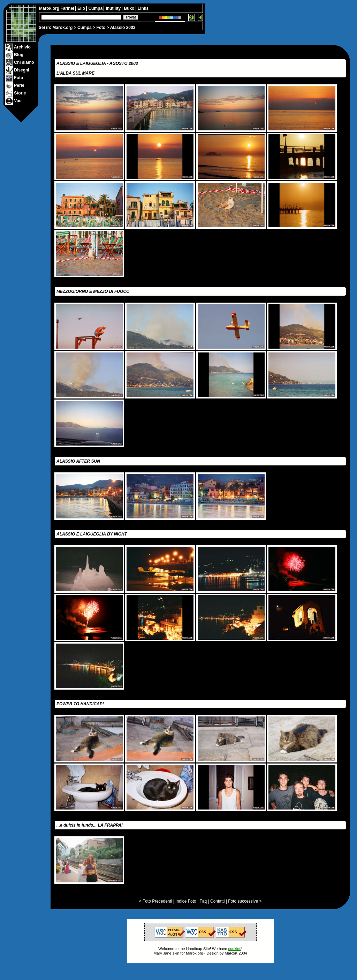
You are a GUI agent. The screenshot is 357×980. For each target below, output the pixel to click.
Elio (82, 8)
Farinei (68, 8)
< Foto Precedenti (155, 901)
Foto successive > (245, 901)
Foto (101, 28)
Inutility (114, 8)
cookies (234, 949)
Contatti (217, 901)
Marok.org (62, 28)
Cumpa (85, 28)
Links (143, 8)
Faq (203, 901)
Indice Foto (186, 901)
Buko (130, 8)
